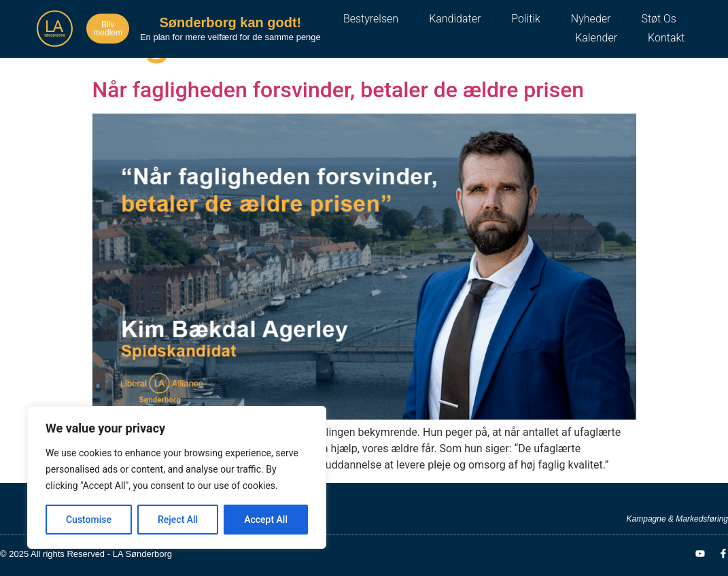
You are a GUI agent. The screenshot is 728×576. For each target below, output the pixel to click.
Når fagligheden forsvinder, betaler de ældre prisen (339, 90)
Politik (525, 19)
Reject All (178, 520)
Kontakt (666, 38)
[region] (177, 477)
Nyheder (591, 19)
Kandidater (455, 19)
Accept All (266, 520)
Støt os (659, 19)
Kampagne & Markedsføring (677, 519)
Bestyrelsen (371, 19)
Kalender (596, 38)
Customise (89, 520)
